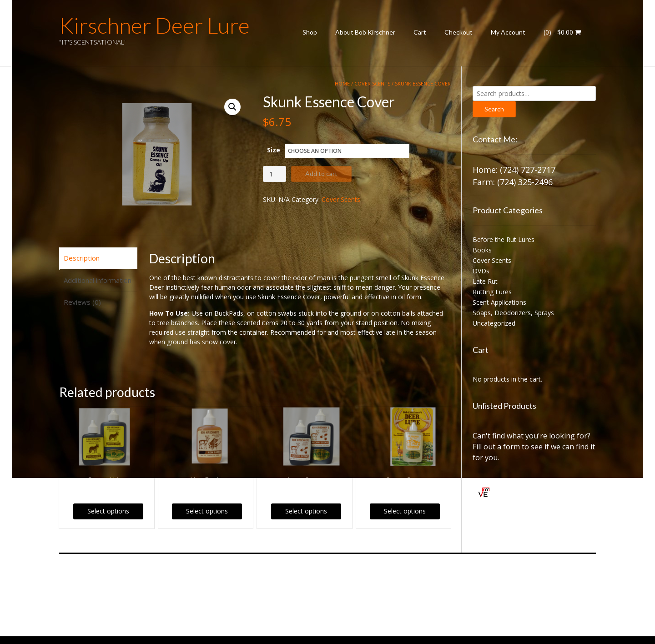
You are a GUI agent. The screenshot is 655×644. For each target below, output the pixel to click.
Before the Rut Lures (504, 239)
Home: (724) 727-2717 (514, 170)
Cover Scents (372, 83)
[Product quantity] (275, 174)
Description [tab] (82, 258)
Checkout (458, 32)
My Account (508, 32)
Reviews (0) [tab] (82, 302)
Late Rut (485, 281)
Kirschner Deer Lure (154, 25)
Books (482, 250)
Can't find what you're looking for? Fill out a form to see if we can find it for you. (534, 447)
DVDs (481, 271)
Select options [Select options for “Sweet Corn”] (405, 511)
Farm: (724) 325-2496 (513, 182)
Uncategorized (494, 323)
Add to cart (321, 174)
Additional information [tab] (98, 280)
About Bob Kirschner (365, 32)
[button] (232, 107)
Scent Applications (499, 302)
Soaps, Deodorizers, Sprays (513, 313)
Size (274, 150)
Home (342, 83)
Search (494, 109)
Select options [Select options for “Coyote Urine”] (108, 511)
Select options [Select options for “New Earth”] (207, 511)
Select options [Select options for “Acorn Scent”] (306, 511)
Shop (310, 32)
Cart (420, 32)
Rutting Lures (492, 292)
